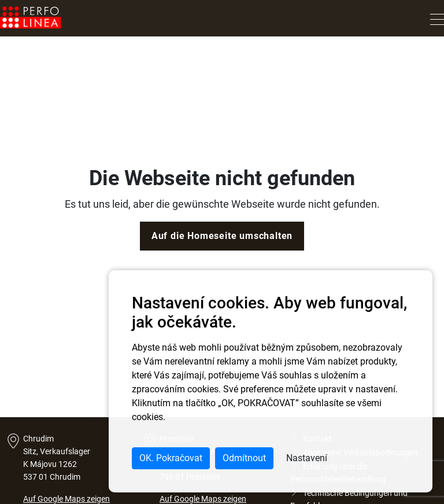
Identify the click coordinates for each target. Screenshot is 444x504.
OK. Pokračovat (171, 458)
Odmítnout (244, 458)
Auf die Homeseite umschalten (222, 236)
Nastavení (307, 458)
